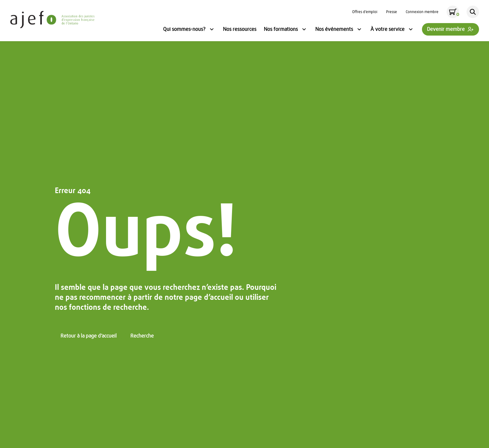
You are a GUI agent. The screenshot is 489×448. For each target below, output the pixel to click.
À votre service (392, 30)
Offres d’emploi (365, 12)
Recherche (142, 336)
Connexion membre (422, 12)
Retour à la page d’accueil (89, 336)
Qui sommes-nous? (189, 30)
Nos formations (286, 30)
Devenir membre (446, 29)
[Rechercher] (473, 12)
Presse (392, 12)
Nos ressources (240, 29)
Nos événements (339, 30)
